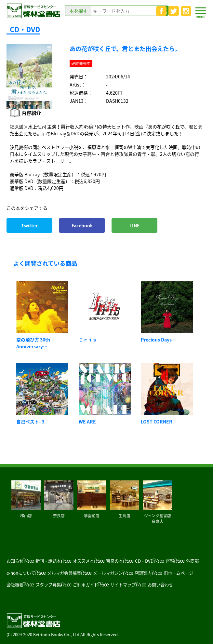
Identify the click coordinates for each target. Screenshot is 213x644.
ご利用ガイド (86, 584)
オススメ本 (83, 561)
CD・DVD (144, 561)
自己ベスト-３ (31, 422)
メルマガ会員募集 (64, 573)
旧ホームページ (178, 573)
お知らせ (15, 561)
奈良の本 (114, 561)
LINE (135, 225)
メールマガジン (108, 573)
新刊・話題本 (48, 561)
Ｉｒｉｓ (88, 340)
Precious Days (156, 340)
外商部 (192, 561)
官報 (170, 561)
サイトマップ (123, 584)
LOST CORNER (157, 422)
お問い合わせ (160, 584)
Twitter (29, 225)
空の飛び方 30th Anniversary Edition (33, 346)
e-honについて (21, 573)
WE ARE (87, 422)
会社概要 (15, 584)
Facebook (82, 225)
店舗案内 (143, 573)
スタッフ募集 (48, 584)
